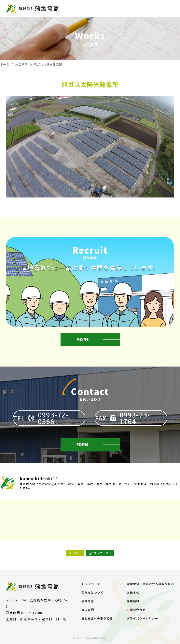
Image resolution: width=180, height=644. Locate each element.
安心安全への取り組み (97, 619)
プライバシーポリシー (143, 619)
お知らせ (133, 593)
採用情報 (133, 601)
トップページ (91, 584)
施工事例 (22, 64)
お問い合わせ (136, 610)
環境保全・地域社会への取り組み (150, 584)
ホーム (5, 64)
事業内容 (88, 601)
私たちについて (92, 593)
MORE (83, 340)
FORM (83, 445)
